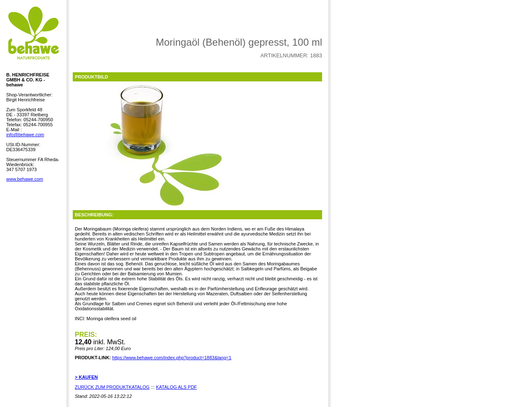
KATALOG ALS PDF (176, 387)
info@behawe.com (25, 135)
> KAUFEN (86, 377)
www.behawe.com (25, 179)
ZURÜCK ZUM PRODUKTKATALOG (112, 387)
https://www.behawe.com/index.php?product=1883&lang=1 (172, 358)
